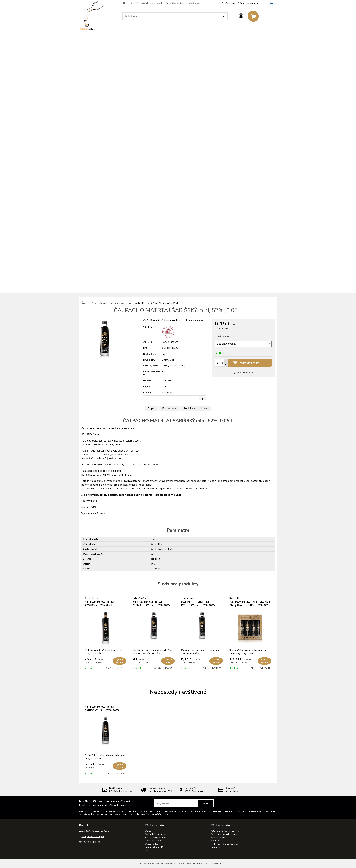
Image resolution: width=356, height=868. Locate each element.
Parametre (169, 409)
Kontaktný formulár (154, 847)
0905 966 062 (176, 3)
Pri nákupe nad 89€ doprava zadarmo (240, 3)
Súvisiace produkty (195, 409)
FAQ (147, 850)
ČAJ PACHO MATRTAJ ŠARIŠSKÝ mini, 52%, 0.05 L (103, 709)
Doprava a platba (154, 841)
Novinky (215, 841)
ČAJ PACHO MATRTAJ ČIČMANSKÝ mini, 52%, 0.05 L (152, 604)
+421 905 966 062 (91, 842)
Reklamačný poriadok (155, 837)
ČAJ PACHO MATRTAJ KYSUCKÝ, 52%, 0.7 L (99, 604)
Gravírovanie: (222, 336)
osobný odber (194, 3)
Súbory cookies (219, 837)
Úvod (129, 3)
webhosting (192, 864)
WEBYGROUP (215, 864)
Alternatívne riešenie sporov (225, 831)
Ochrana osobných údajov (224, 834)
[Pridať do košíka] (243, 363)
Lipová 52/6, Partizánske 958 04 (95, 831)
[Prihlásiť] (241, 16)
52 (152, 554)
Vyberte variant (120, 661)
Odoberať (206, 803)
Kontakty (215, 847)
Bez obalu (156, 559)
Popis (151, 409)
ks (222, 363)
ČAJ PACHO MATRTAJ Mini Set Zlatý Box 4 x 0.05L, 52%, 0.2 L (250, 604)
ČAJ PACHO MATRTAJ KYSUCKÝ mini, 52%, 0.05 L (199, 604)
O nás (148, 831)
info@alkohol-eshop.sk (151, 3)
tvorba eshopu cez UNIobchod (173, 864)
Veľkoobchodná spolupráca (224, 844)
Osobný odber (152, 844)
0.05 (153, 564)
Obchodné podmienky (156, 834)
